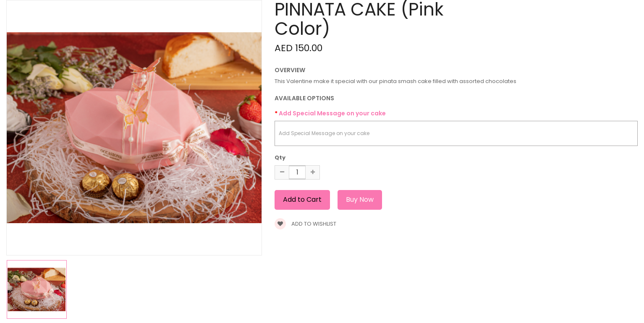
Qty (280, 158)
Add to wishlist (305, 224)
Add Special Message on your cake (332, 113)
